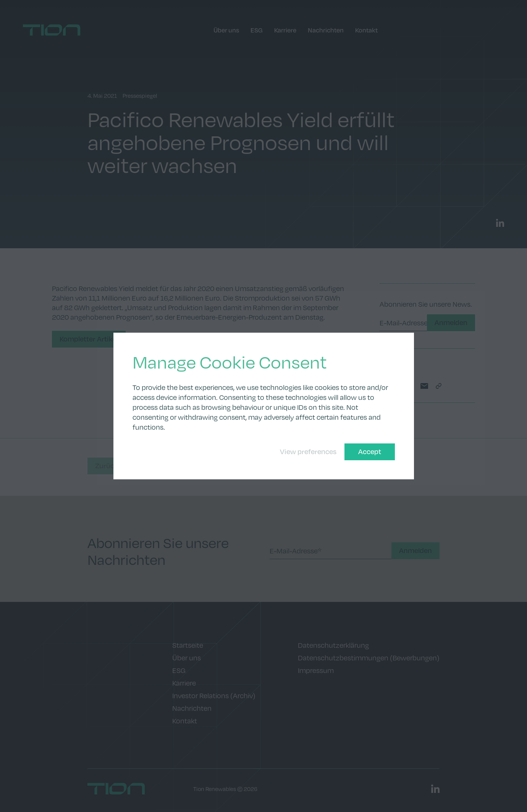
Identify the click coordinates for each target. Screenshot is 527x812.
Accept (370, 451)
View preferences (308, 451)
